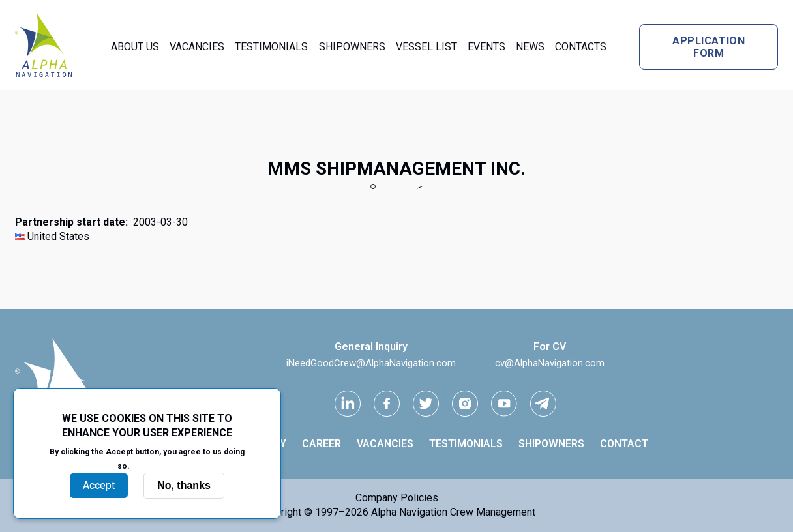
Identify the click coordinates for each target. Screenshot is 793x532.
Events (486, 47)
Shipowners (352, 47)
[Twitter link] (426, 404)
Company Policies (397, 498)
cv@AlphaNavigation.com (550, 363)
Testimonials (271, 47)
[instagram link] (465, 404)
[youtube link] (504, 404)
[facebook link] (387, 404)
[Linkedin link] (348, 404)
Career (322, 444)
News (530, 47)
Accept (99, 485)
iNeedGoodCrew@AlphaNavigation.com (371, 363)
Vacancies (197, 47)
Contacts (581, 47)
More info (155, 465)
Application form (709, 47)
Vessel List (426, 47)
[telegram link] (543, 404)
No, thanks (184, 485)
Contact (624, 444)
